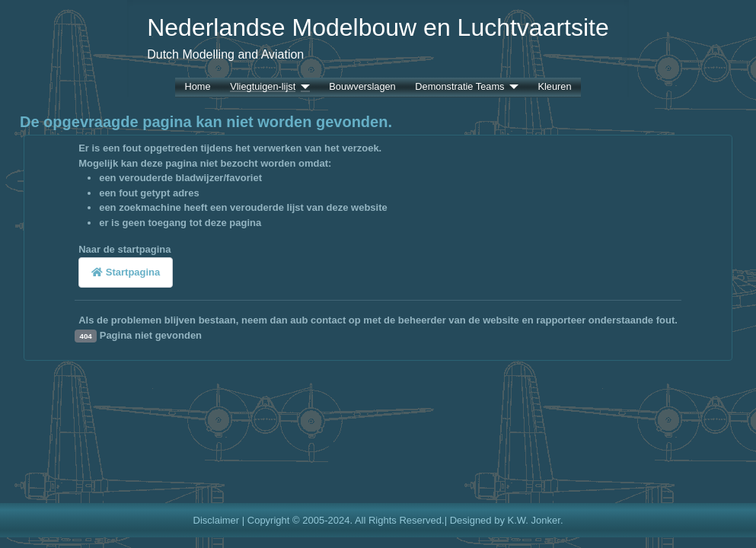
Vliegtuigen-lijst (263, 87)
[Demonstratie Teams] (511, 87)
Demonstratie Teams (459, 87)
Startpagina (126, 272)
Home (197, 87)
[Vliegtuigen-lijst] (302, 87)
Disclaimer (217, 520)
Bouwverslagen (362, 87)
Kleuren (554, 87)
